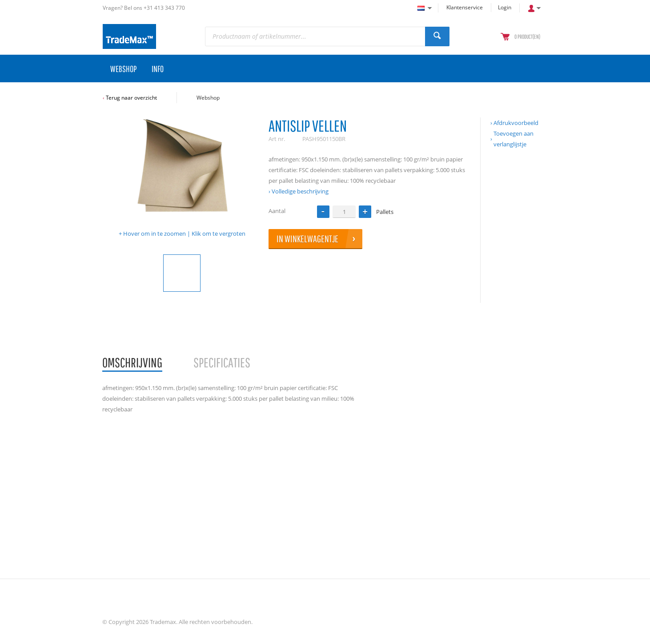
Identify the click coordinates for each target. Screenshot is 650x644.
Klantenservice (465, 7)
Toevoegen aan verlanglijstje (514, 139)
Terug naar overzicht (131, 98)
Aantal (277, 211)
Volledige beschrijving (300, 191)
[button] (365, 212)
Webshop (208, 98)
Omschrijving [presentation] (132, 362)
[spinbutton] (344, 211)
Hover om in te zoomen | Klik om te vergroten (184, 233)
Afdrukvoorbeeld (516, 123)
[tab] (132, 363)
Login (505, 7)
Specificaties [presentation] (222, 362)
